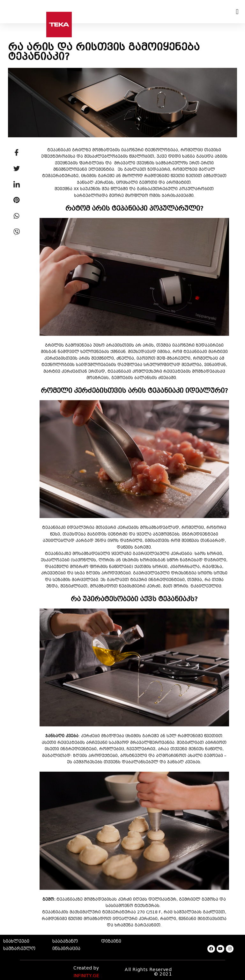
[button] (237, 12)
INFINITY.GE (86, 976)
